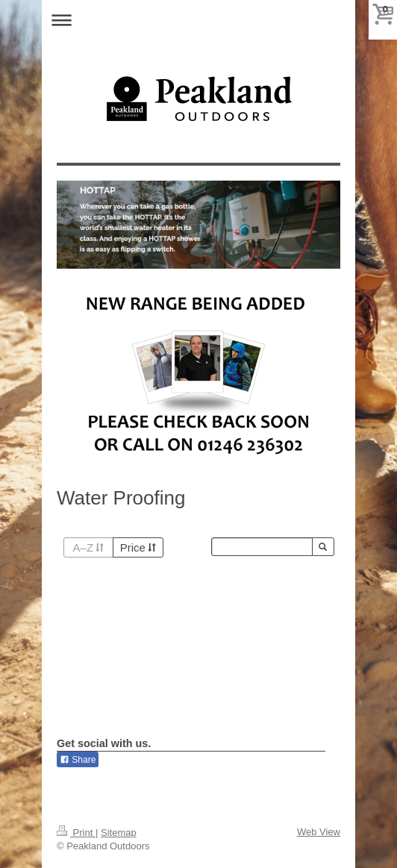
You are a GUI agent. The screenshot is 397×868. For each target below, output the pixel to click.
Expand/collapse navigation (198, 20)
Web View (319, 832)
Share (78, 760)
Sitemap (119, 833)
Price (138, 547)
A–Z (88, 547)
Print (76, 833)
